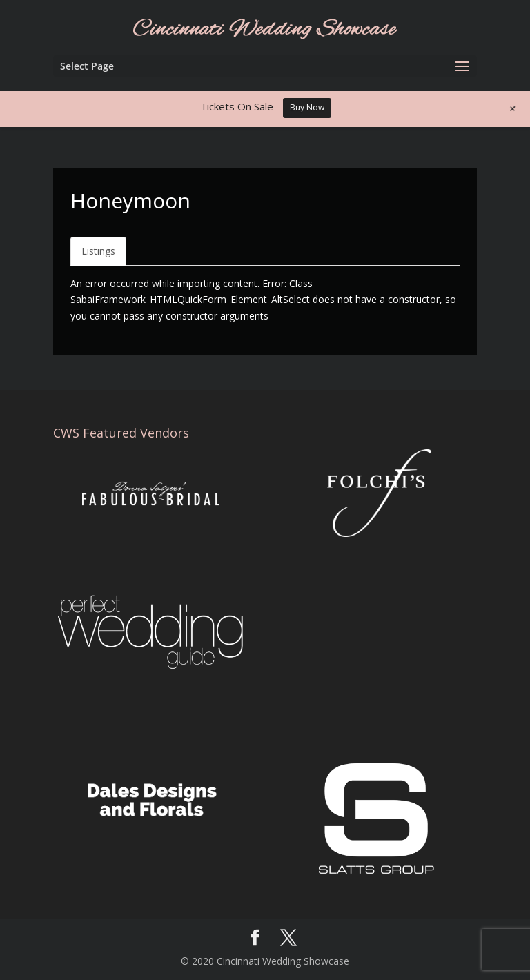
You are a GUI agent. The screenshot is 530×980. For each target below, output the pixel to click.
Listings (98, 251)
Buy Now (307, 107)
